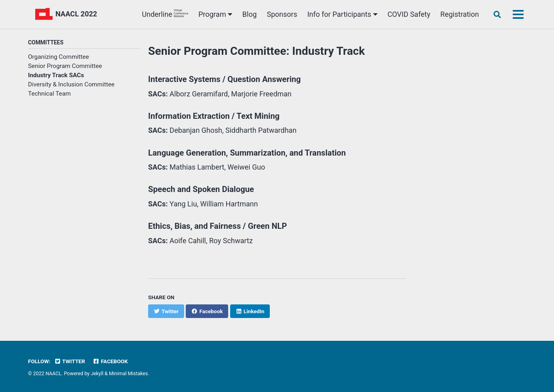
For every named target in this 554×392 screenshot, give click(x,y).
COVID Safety (409, 14)
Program (215, 14)
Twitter (69, 361)
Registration (460, 14)
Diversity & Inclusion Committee (71, 84)
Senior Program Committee (65, 66)
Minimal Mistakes (128, 374)
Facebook (110, 361)
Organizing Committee (58, 57)
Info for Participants (342, 14)
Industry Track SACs (56, 75)
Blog (249, 14)
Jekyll (97, 374)
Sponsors (282, 14)
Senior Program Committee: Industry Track (256, 51)
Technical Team (49, 94)
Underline (165, 14)
